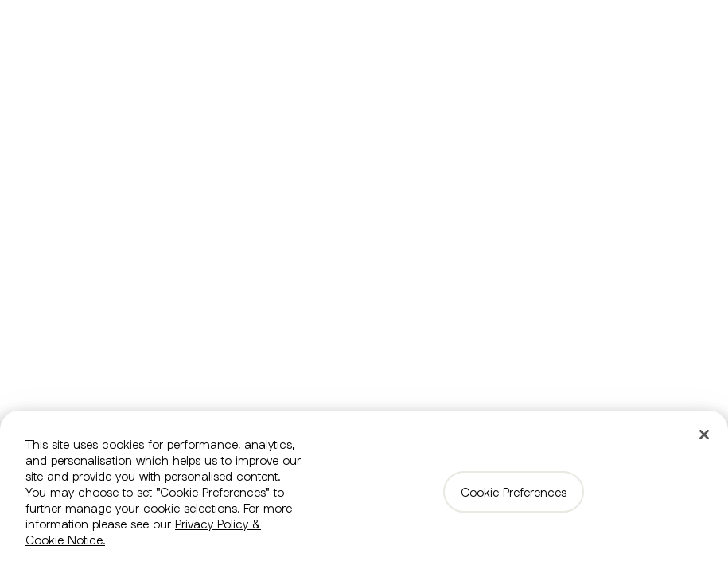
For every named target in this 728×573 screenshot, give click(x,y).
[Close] (704, 435)
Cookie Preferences (514, 492)
